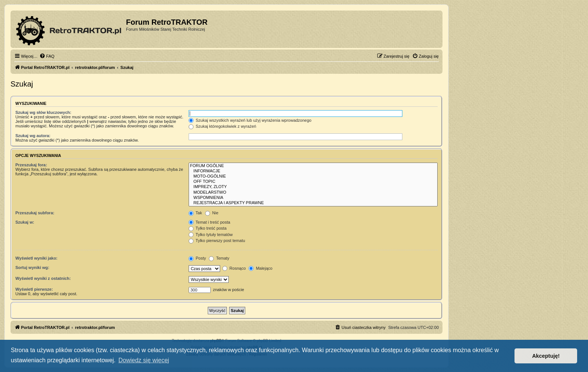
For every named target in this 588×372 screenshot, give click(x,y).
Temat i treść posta (209, 222)
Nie (212, 213)
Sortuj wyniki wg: (32, 267)
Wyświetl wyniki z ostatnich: (43, 278)
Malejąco (260, 268)
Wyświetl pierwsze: (34, 289)
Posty (197, 258)
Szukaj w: (25, 222)
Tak (195, 213)
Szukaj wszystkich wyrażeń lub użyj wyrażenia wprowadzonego (250, 120)
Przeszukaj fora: (31, 165)
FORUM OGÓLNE (313, 166)
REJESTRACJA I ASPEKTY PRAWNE (313, 203)
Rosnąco (234, 268)
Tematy (219, 258)
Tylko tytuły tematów (211, 235)
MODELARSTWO (313, 193)
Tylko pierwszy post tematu (217, 241)
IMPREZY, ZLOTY (313, 187)
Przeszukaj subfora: (35, 213)
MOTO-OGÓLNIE (313, 176)
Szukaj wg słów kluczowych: (43, 112)
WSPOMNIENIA (313, 198)
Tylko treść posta (208, 228)
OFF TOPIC (313, 182)
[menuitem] (47, 56)
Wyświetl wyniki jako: (36, 258)
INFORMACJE (313, 171)
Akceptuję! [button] (546, 356)
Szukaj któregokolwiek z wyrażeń (222, 126)
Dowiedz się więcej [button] (144, 360)
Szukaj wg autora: (33, 136)
